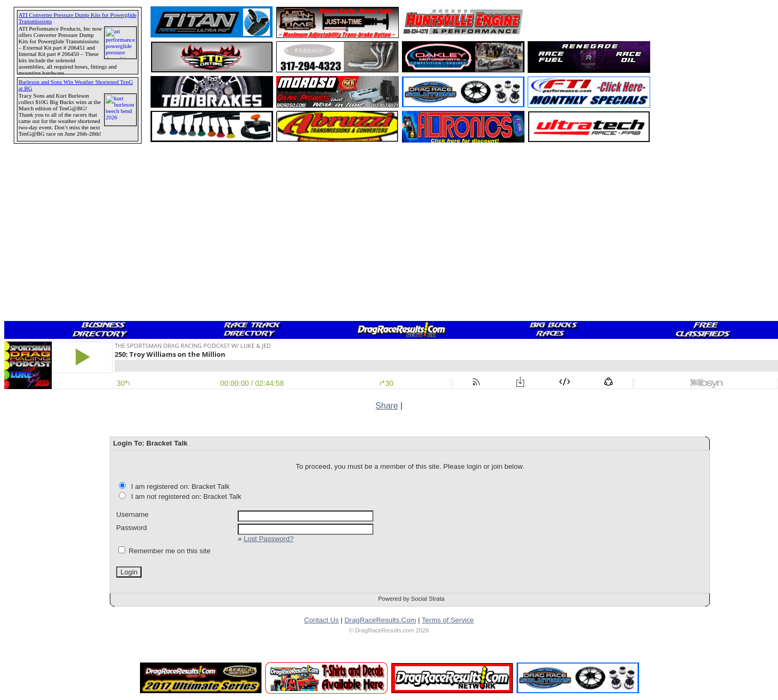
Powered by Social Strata (411, 599)
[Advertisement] (45, 383)
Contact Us (322, 620)
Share (387, 406)
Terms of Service (448, 620)
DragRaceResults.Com (380, 620)
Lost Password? (268, 539)
